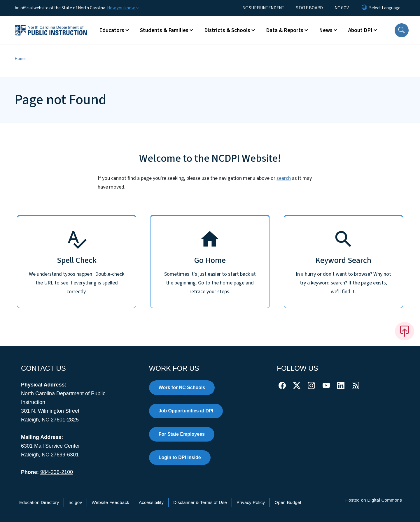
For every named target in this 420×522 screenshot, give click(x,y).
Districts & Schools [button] (227, 30)
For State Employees (182, 434)
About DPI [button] (360, 30)
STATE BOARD (309, 8)
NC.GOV (342, 8)
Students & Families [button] (164, 30)
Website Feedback (110, 502)
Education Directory (39, 502)
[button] (402, 30)
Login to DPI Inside (180, 457)
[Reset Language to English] (364, 8)
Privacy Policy (251, 502)
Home (20, 59)
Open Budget (288, 502)
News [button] (326, 30)
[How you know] (123, 8)
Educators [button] (112, 30)
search (284, 178)
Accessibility (151, 502)
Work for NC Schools (182, 387)
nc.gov (75, 502)
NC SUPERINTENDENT (263, 8)
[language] (385, 8)
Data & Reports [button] (285, 30)
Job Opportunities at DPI (186, 411)
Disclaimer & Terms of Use (200, 502)
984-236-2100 (57, 472)
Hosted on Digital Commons (374, 500)
